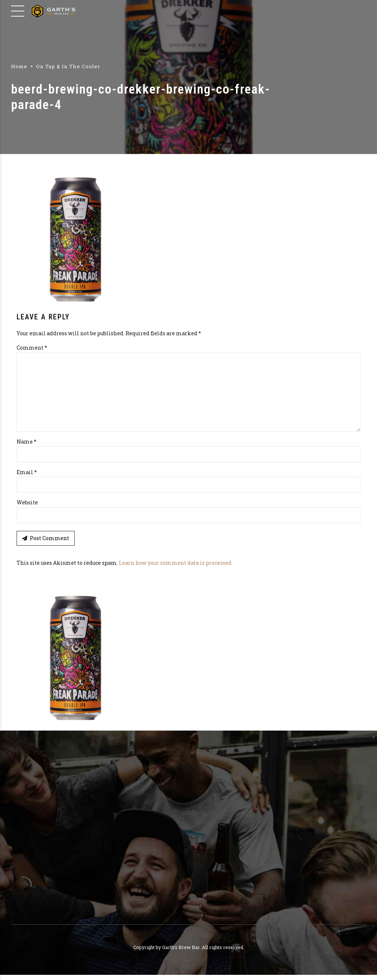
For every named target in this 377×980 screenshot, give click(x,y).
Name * (27, 446)
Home (19, 66)
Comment (32, 348)
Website (27, 507)
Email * (27, 477)
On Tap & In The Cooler (68, 66)
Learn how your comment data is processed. (176, 568)
